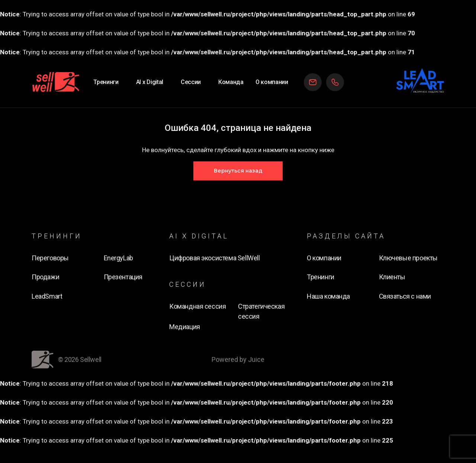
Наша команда (328, 296)
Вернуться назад (238, 171)
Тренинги (106, 82)
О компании (272, 82)
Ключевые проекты (408, 258)
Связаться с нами (405, 296)
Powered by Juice (238, 359)
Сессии (191, 82)
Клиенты (392, 277)
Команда (231, 82)
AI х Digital (150, 82)
